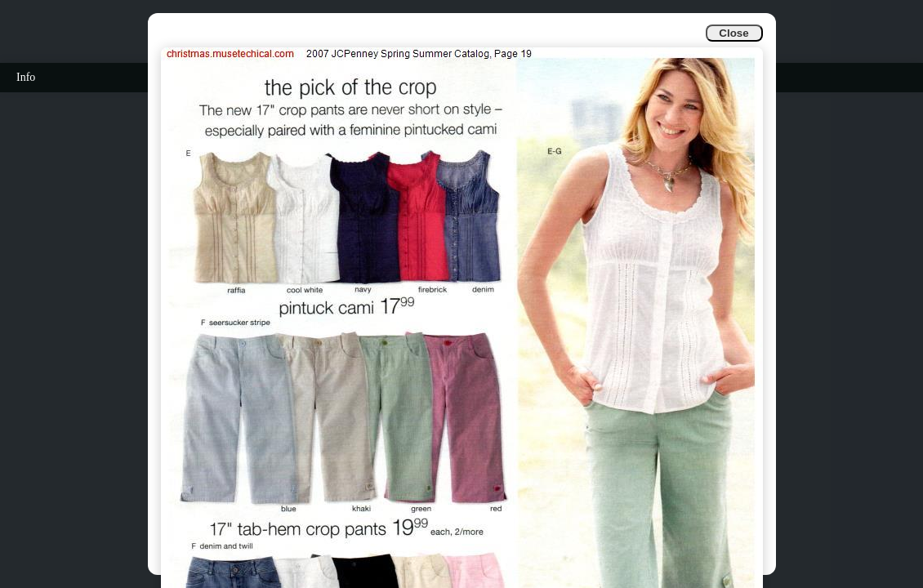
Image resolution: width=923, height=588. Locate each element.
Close (733, 33)
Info (26, 77)
